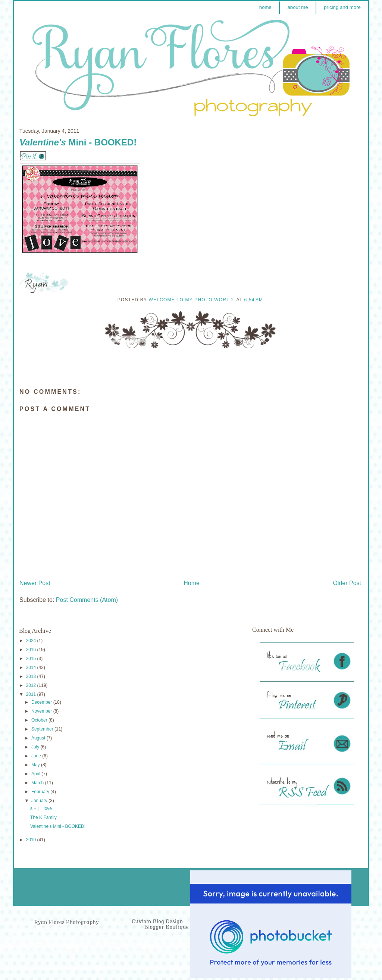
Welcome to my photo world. (192, 300)
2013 (32, 676)
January (40, 801)
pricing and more (342, 7)
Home (192, 583)
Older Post (347, 583)
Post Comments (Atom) (87, 600)
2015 (32, 659)
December (42, 702)
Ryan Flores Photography (67, 922)
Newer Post (35, 583)
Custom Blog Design (158, 922)
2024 (32, 641)
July (36, 747)
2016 (32, 650)
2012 (32, 685)
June (37, 756)
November (42, 711)
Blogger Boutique (167, 927)
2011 (32, 694)
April (36, 774)
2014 (32, 668)
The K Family (43, 817)
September (43, 729)
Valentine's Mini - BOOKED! (58, 826)
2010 (32, 840)
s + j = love (41, 808)
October (40, 720)
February (41, 792)
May (36, 765)
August (39, 738)
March (38, 783)
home (265, 7)
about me (298, 7)
